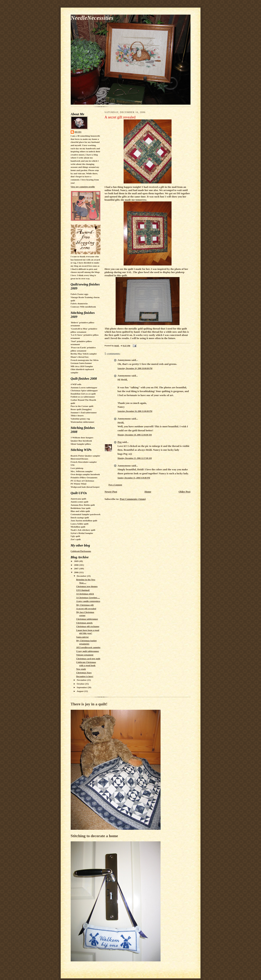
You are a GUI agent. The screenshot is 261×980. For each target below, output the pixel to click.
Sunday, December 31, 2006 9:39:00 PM (134, 478)
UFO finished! (83, 590)
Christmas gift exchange (88, 626)
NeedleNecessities (92, 18)
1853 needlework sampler (88, 647)
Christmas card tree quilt (88, 659)
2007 (77, 569)
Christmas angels (84, 623)
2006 (77, 572)
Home (148, 492)
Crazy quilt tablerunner (87, 651)
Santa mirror (82, 637)
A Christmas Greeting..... (88, 598)
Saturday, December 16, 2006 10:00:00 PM (135, 368)
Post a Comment (115, 485)
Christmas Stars (84, 673)
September (82, 687)
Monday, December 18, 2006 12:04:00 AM (135, 435)
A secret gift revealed (86, 609)
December (82, 576)
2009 (77, 561)
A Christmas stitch (85, 594)
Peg (120, 442)
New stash (81, 669)
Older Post (184, 492)
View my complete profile (83, 187)
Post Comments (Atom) (133, 499)
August (80, 691)
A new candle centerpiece (88, 601)
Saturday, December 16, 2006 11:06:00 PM (135, 411)
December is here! (85, 676)
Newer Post (111, 492)
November (82, 680)
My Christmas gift (85, 605)
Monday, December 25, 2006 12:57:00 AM (135, 458)
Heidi (78, 132)
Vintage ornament (85, 655)
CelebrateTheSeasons (81, 551)
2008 (77, 565)
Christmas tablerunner (87, 619)
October (81, 684)
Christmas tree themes (87, 586)
